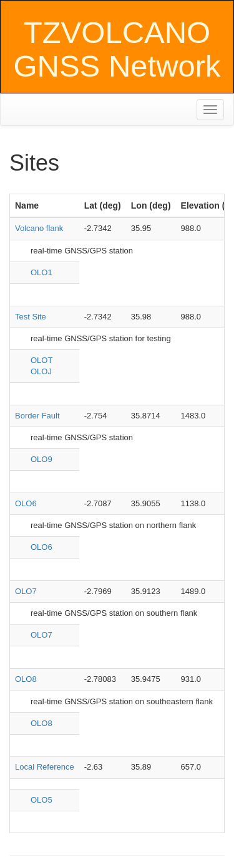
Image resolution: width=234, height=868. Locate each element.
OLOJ (41, 371)
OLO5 (41, 800)
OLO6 (26, 503)
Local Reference (45, 767)
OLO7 (26, 591)
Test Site (31, 317)
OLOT (41, 360)
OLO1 (41, 272)
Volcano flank (39, 228)
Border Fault (37, 416)
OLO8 (26, 679)
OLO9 (41, 459)
